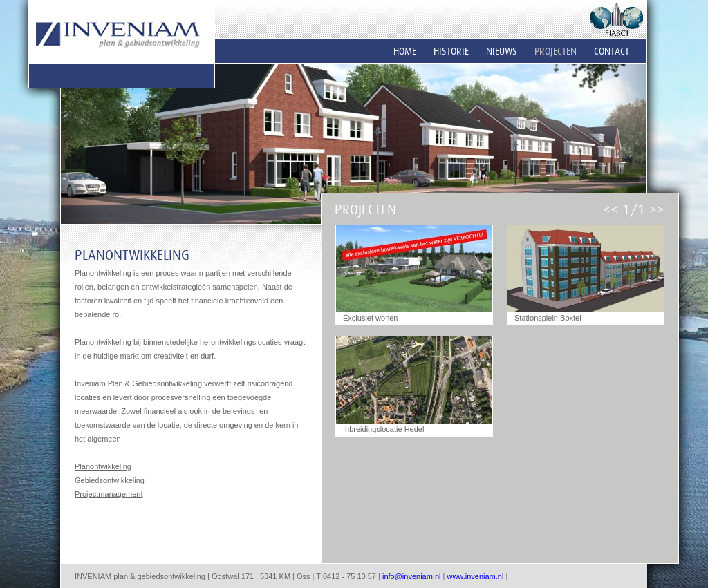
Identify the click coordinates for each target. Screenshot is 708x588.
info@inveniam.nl (412, 576)
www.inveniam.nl (475, 576)
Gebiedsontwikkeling (110, 480)
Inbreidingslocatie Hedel (383, 429)
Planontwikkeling (103, 466)
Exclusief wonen (371, 318)
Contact (612, 51)
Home (405, 51)
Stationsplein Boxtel (548, 318)
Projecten (556, 51)
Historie (451, 51)
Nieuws (502, 51)
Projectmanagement (109, 494)
